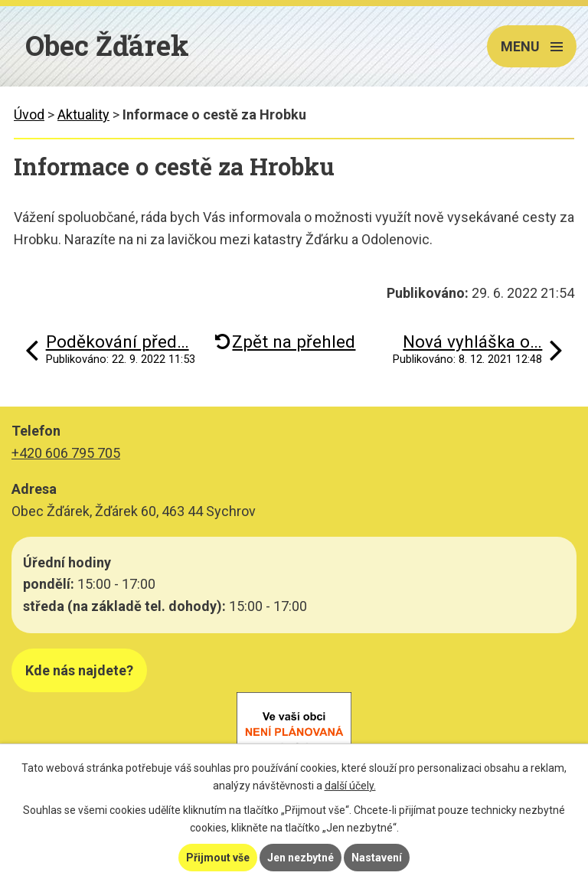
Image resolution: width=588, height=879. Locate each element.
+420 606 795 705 (66, 453)
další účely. (350, 786)
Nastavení (377, 858)
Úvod (29, 114)
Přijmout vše (218, 858)
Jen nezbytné (301, 858)
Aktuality (83, 114)
